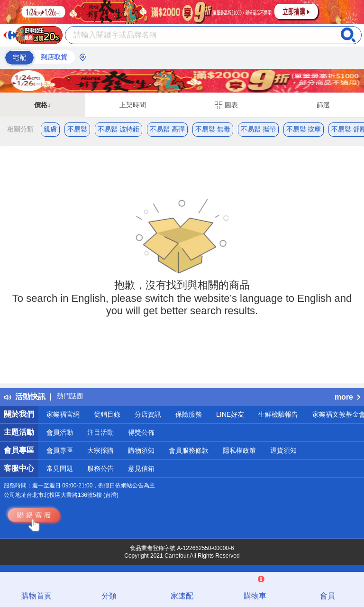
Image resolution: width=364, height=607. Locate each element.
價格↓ (42, 105)
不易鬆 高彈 (167, 129)
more (347, 397)
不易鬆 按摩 (304, 129)
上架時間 (133, 105)
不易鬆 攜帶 (258, 129)
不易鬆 (77, 129)
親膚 (50, 129)
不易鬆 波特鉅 (118, 129)
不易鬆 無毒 (213, 129)
